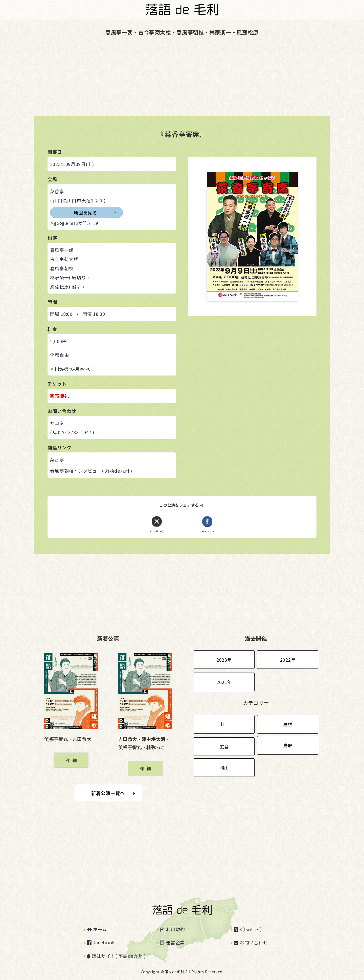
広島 (224, 747)
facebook (101, 943)
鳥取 (288, 745)
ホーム (97, 929)
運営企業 (173, 943)
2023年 (224, 660)
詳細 (72, 760)
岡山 (224, 768)
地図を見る (74, 213)
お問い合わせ (251, 943)
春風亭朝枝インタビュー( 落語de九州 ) (91, 471)
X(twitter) (248, 929)
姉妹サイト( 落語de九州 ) (116, 956)
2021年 (224, 682)
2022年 (288, 660)
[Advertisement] (152, 80)
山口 (224, 724)
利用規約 (173, 929)
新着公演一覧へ (113, 793)
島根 (288, 724)
